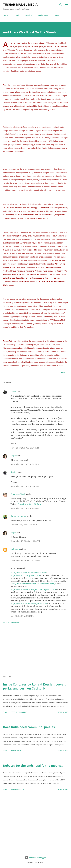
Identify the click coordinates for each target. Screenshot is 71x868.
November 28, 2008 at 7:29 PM (25, 464)
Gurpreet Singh (18, 494)
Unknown (15, 549)
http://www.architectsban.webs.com (28, 573)
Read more (63, 712)
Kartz (13, 391)
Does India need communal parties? (30, 727)
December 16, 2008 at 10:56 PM (25, 541)
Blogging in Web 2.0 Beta (30, 504)
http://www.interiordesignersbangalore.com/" (34, 584)
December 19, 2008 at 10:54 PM (25, 560)
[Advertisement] (35, 650)
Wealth (28, 15)
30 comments (17, 789)
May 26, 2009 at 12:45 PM (22, 616)
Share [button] (62, 373)
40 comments (17, 751)
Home (6, 15)
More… (58, 15)
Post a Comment (11, 623)
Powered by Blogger (35, 858)
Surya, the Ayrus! (18, 516)
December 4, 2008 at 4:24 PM (24, 525)
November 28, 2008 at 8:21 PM (25, 508)
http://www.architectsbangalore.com (29, 603)
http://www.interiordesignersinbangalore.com (33, 589)
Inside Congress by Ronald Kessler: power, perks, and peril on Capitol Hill (34, 686)
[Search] (60, 5)
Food (17, 15)
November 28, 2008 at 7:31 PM (25, 486)
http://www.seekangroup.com (25, 575)
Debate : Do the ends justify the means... (33, 765)
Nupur (14, 456)
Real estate (43, 15)
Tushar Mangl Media (20, 4)
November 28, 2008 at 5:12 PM (25, 448)
